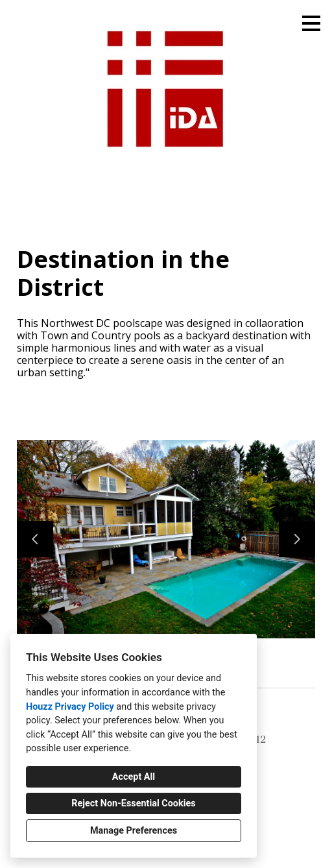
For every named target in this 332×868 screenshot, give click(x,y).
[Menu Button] (311, 23)
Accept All (134, 777)
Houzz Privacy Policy (70, 707)
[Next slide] (297, 539)
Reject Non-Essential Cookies (133, 803)
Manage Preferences (134, 831)
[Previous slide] (35, 539)
